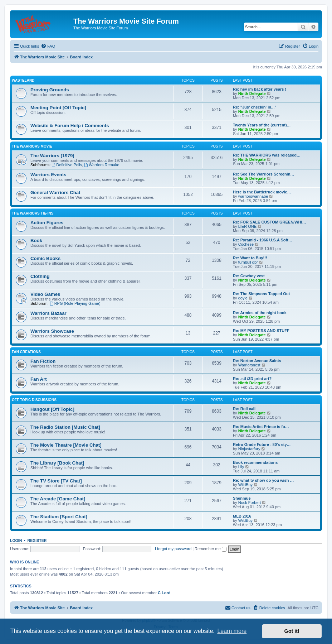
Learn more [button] (232, 631)
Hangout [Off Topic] (52, 409)
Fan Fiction (43, 361)
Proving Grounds (50, 90)
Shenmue (242, 498)
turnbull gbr (248, 262)
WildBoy (245, 485)
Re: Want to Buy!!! (250, 258)
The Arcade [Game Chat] (58, 499)
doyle (243, 298)
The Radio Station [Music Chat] (65, 427)
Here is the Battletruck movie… (262, 192)
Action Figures (47, 223)
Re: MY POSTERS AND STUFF (261, 331)
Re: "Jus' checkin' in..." (255, 107)
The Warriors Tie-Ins (33, 213)
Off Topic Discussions (34, 400)
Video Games (45, 294)
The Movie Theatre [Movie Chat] (66, 445)
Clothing (40, 276)
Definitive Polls (67, 165)
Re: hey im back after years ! (260, 89)
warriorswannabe (253, 196)
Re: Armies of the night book (260, 313)
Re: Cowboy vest (249, 276)
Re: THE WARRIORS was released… (267, 155)
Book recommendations (255, 462)
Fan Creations (26, 352)
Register (37, 540)
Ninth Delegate (252, 93)
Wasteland (23, 80)
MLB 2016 (242, 516)
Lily (241, 467)
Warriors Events (48, 175)
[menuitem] (48, 46)
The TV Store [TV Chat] (56, 481)
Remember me (211, 549)
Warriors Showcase (52, 331)
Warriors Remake (102, 165)
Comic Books (45, 258)
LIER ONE (247, 226)
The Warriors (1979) (52, 156)
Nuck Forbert (250, 503)
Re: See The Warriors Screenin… (263, 174)
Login (16, 540)
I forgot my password (173, 549)
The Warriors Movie (32, 146)
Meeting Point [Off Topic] (58, 108)
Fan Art (39, 379)
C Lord (164, 593)
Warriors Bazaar (48, 313)
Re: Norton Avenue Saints (257, 361)
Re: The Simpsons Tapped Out (261, 294)
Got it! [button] (292, 631)
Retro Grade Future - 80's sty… (262, 444)
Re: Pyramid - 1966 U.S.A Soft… (263, 240)
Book (36, 241)
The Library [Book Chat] (57, 463)
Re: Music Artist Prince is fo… (261, 427)
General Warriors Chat (55, 193)
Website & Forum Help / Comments (70, 126)
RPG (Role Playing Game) (75, 303)
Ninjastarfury (249, 449)
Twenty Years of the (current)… (262, 125)
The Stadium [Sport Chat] (59, 517)
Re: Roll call (244, 409)
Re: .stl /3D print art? (252, 379)
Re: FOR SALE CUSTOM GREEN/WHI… (270, 222)
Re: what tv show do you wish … (263, 480)
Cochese (246, 244)
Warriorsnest (249, 365)
